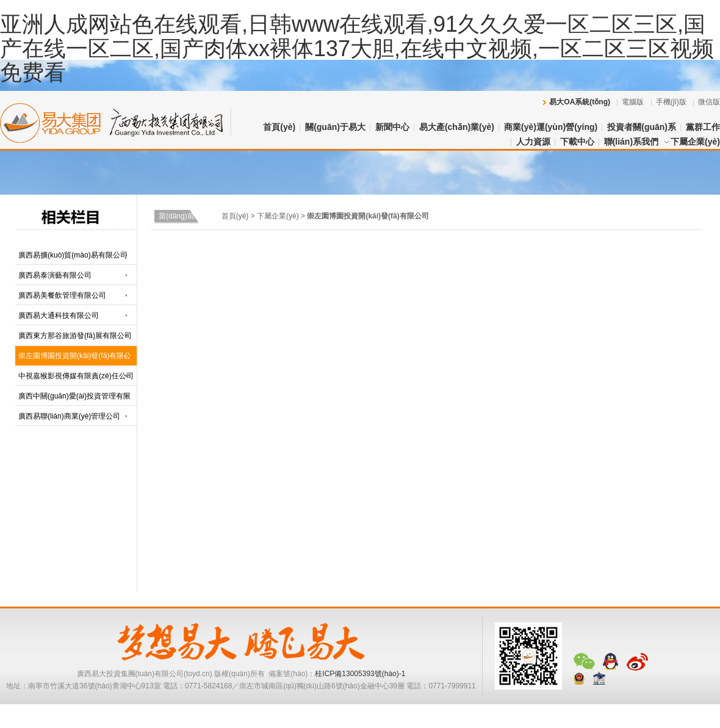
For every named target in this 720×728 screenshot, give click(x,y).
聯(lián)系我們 (631, 142)
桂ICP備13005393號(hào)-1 (360, 674)
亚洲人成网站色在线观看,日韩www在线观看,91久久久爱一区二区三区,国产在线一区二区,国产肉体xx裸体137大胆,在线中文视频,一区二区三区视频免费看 (357, 48)
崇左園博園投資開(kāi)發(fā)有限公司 (368, 216)
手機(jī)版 (671, 102)
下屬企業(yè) (695, 142)
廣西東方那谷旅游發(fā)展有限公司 (75, 336)
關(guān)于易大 (335, 127)
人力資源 (533, 142)
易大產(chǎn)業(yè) (457, 127)
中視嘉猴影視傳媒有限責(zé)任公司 (76, 376)
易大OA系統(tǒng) (580, 102)
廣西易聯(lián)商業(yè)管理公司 (69, 416)
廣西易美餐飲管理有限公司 (62, 295)
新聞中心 (392, 127)
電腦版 (633, 102)
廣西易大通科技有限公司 (59, 315)
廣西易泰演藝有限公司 (55, 275)
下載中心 (577, 142)
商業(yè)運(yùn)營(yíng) (551, 127)
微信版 (709, 102)
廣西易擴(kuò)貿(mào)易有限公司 (73, 255)
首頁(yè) (279, 127)
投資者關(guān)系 (642, 127)
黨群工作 (703, 127)
